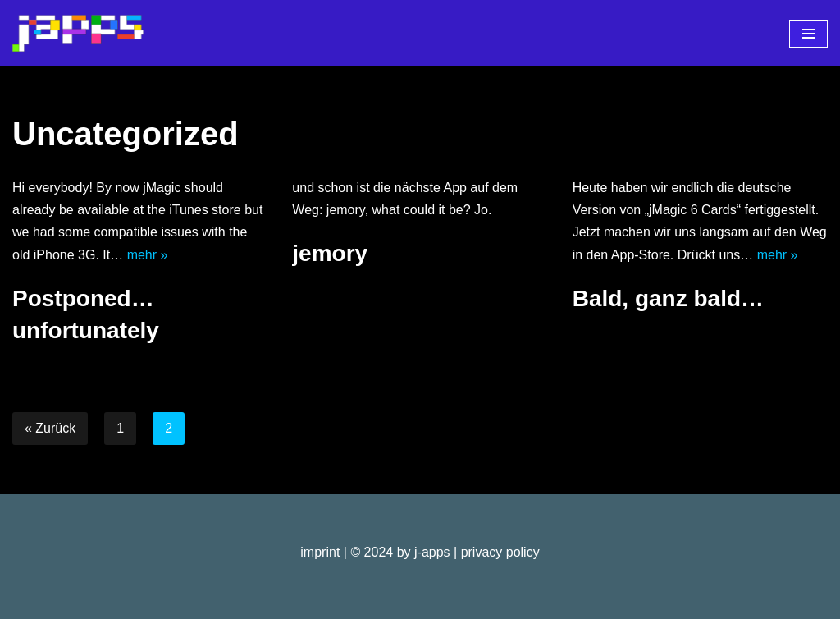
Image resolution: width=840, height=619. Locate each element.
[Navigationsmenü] (808, 34)
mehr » (148, 255)
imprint (320, 552)
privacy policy (500, 552)
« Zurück (50, 428)
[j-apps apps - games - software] (78, 33)
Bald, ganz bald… (668, 298)
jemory (330, 253)
